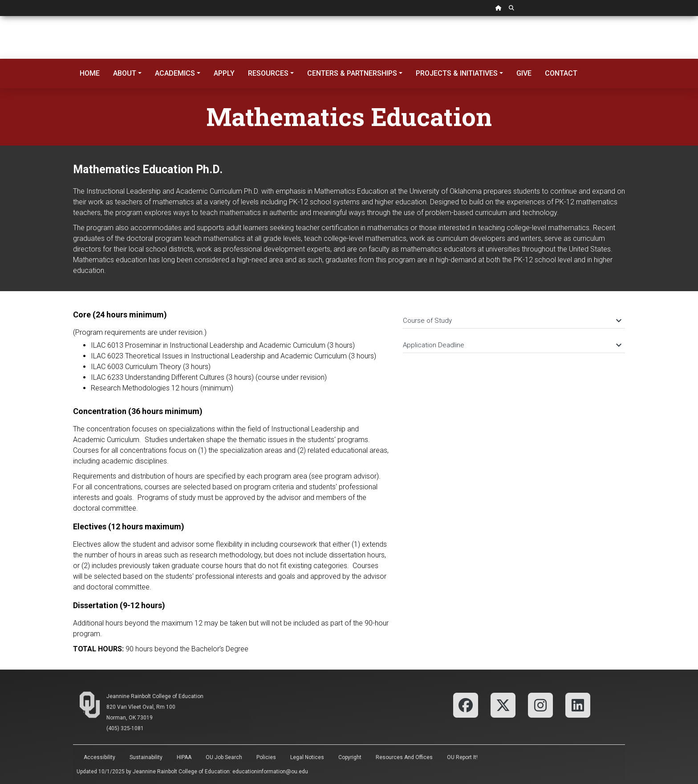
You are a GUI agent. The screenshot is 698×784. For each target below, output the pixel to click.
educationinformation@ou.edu (270, 772)
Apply (224, 73)
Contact (561, 73)
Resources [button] (268, 73)
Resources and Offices (404, 757)
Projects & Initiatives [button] (457, 73)
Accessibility (99, 757)
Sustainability (146, 757)
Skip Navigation (0, 16)
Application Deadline (512, 345)
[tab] (514, 316)
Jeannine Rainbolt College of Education (155, 696)
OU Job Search (224, 757)
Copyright (350, 757)
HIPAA (184, 757)
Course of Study (512, 321)
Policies (266, 757)
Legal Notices (307, 757)
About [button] (125, 73)
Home (90, 73)
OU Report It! (462, 757)
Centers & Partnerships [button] (352, 73)
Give (524, 73)
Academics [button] (175, 73)
